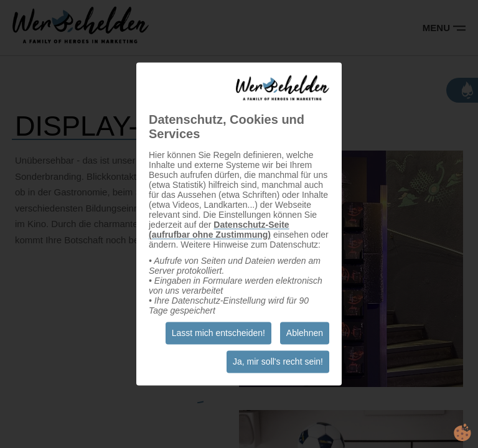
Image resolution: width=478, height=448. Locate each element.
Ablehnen (305, 334)
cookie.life (462, 432)
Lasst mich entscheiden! (218, 334)
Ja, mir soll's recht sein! (278, 362)
